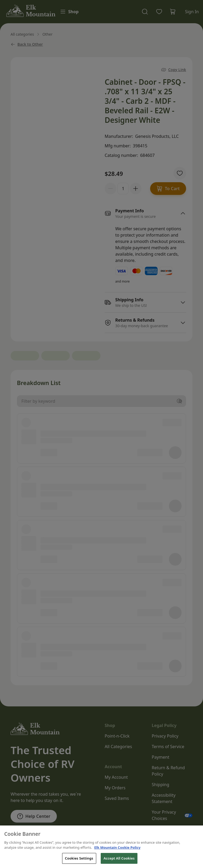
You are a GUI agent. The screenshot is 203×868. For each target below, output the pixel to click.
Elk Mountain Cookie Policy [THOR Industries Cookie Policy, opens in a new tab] (117, 856)
